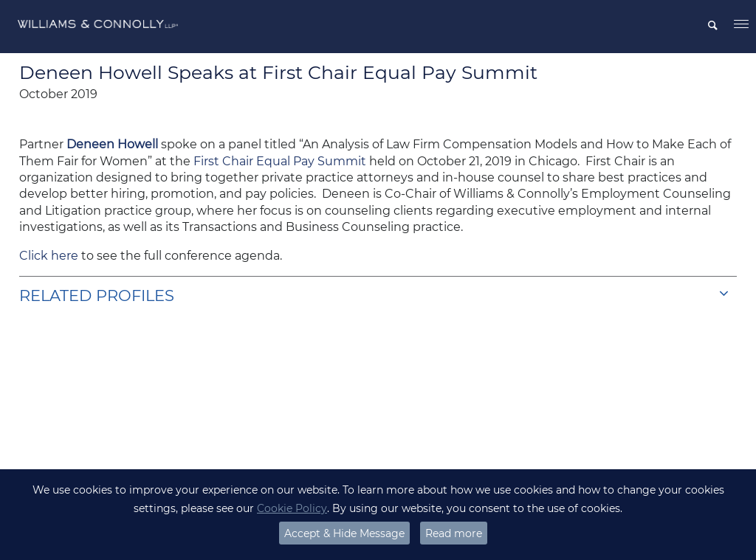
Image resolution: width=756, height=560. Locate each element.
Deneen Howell (112, 144)
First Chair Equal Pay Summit (280, 161)
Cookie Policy (292, 508)
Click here (49, 256)
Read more (454, 533)
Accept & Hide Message (344, 533)
